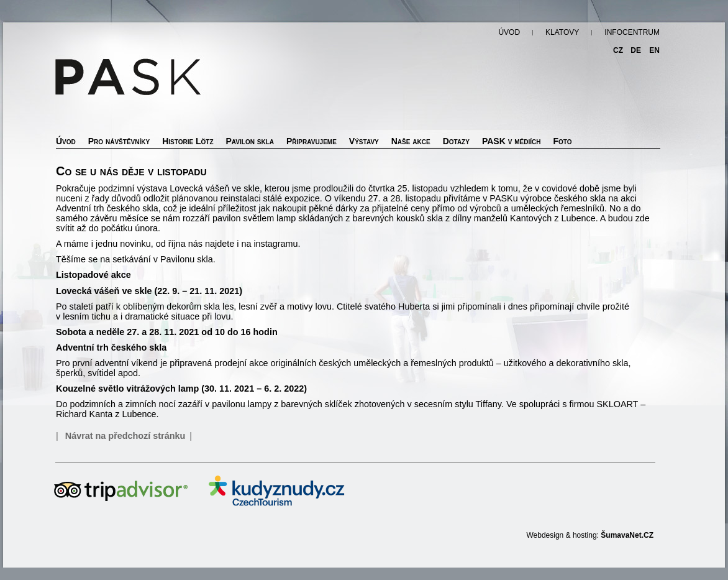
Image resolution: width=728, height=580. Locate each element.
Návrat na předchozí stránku (125, 436)
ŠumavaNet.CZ (627, 535)
